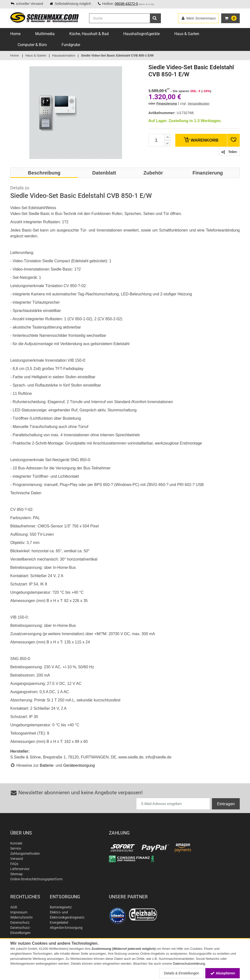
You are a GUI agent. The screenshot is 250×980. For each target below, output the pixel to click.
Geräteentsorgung (79, 765)
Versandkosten (199, 103)
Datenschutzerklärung (189, 964)
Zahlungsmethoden (25, 854)
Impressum (19, 912)
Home (15, 34)
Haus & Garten (187, 34)
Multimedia (45, 34)
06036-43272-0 (126, 4)
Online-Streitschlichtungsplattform (36, 879)
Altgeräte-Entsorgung (66, 928)
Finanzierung (167, 103)
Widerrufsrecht (21, 917)
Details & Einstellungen (181, 973)
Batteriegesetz (61, 907)
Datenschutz (20, 922)
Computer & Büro (32, 45)
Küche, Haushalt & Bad (89, 34)
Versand (17, 859)
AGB (14, 907)
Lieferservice (20, 869)
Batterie (47, 765)
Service (16, 848)
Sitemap (16, 874)
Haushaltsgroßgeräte (141, 34)
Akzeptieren (223, 973)
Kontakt (16, 843)
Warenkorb (201, 140)
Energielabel (59, 922)
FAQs (14, 864)
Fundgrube (71, 45)
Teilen (229, 152)
